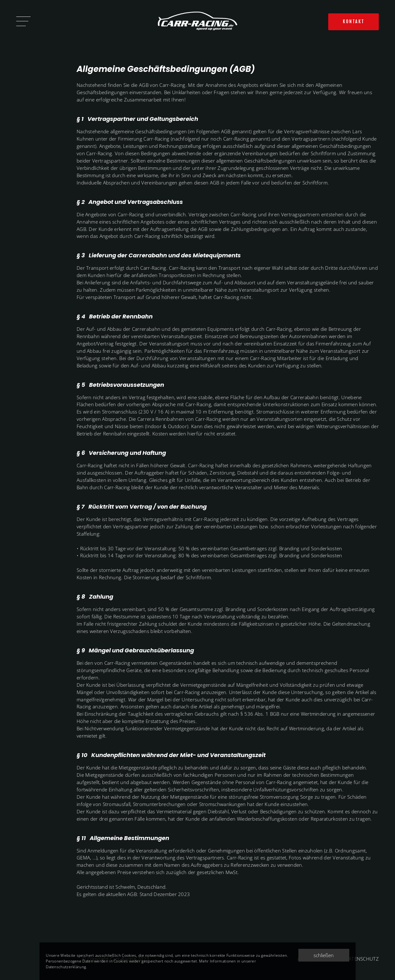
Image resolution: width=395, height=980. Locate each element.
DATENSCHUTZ (362, 959)
